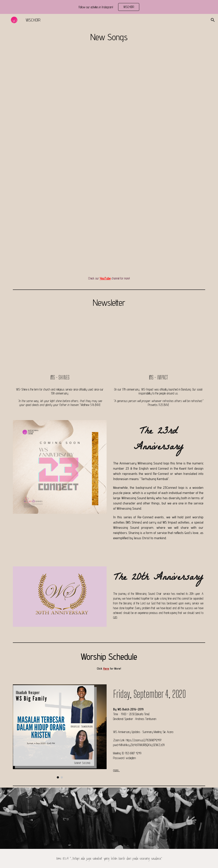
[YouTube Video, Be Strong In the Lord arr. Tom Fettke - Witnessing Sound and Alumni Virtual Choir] (158, 158)
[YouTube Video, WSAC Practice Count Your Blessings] (60, 158)
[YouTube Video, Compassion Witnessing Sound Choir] (158, 232)
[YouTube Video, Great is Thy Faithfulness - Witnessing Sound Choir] (60, 84)
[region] (109, 7)
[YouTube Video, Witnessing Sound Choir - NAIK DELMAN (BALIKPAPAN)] (60, 232)
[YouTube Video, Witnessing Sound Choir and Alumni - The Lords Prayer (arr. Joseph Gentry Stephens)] (158, 84)
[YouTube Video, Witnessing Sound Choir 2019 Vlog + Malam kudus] (158, 344)
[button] (213, 20)
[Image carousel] (60, 731)
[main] (109, 37)
